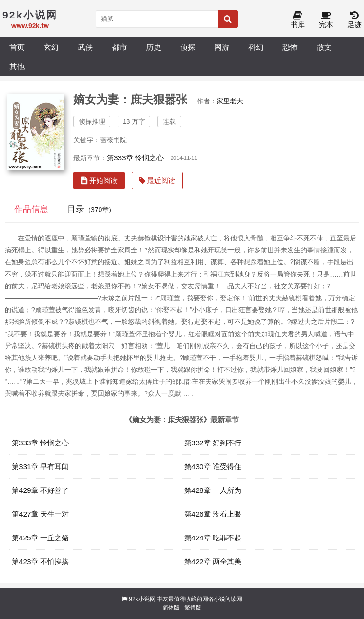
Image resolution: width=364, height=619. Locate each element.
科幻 (256, 47)
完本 (326, 20)
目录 (91, 209)
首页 (17, 47)
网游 (222, 47)
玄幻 (51, 47)
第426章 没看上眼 (213, 514)
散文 (324, 47)
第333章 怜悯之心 (135, 158)
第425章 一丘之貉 (40, 538)
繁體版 (193, 608)
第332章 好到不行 (213, 443)
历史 (154, 47)
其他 (17, 66)
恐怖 (290, 47)
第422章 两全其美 (213, 561)
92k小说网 (142, 599)
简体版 (171, 608)
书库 (298, 20)
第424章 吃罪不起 (213, 538)
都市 (119, 47)
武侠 (85, 47)
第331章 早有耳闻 (40, 467)
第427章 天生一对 (40, 514)
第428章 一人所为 (213, 490)
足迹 (355, 20)
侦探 (188, 47)
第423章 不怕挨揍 (40, 561)
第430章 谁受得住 (213, 467)
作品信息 (31, 209)
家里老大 (230, 101)
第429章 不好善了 (40, 490)
